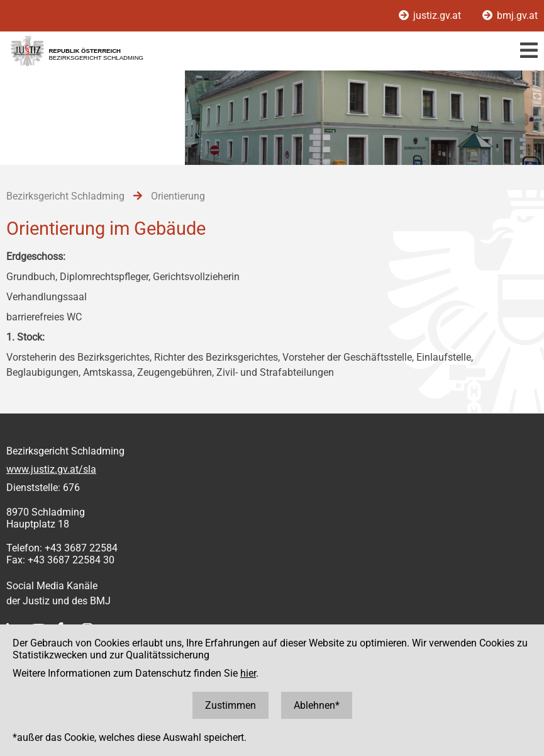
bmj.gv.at (510, 15)
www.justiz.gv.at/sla (51, 469)
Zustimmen (230, 705)
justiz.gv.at (431, 15)
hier (248, 673)
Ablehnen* (317, 705)
